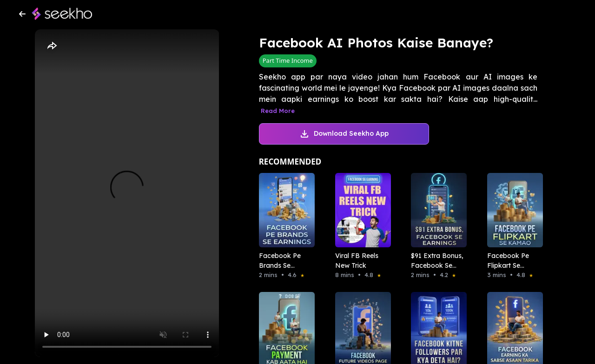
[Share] (52, 46)
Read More (278, 111)
